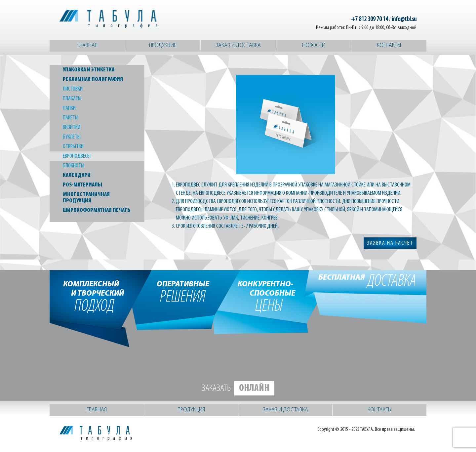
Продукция (163, 45)
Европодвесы (77, 156)
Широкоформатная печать (97, 210)
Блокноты (74, 166)
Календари (77, 175)
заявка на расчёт (390, 243)
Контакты (389, 45)
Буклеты (72, 137)
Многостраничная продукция (86, 198)
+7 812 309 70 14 (370, 20)
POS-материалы (82, 185)
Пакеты (71, 118)
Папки (69, 108)
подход (94, 296)
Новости (314, 45)
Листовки (73, 89)
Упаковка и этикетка (89, 70)
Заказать (238, 388)
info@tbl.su (404, 20)
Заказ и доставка (238, 45)
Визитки (72, 127)
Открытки (73, 147)
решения (183, 291)
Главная (87, 45)
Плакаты (72, 99)
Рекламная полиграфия (93, 80)
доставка (367, 282)
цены (269, 296)
